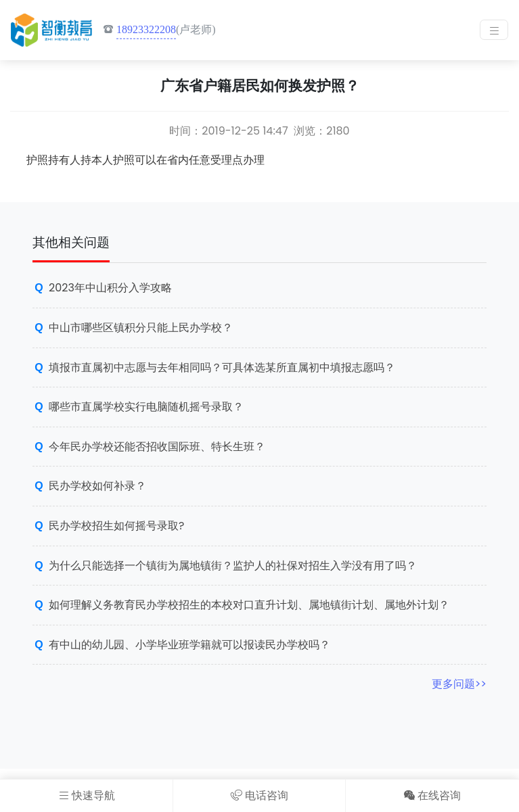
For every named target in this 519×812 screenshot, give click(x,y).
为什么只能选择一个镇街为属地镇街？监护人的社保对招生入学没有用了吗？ (233, 566)
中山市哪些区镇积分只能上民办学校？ (141, 328)
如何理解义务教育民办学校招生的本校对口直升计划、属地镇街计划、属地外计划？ (249, 605)
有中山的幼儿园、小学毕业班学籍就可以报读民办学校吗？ (189, 645)
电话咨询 (259, 795)
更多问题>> (459, 684)
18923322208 (146, 29)
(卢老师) (159, 30)
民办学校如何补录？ (97, 486)
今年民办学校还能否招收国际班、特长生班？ (157, 447)
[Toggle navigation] (494, 30)
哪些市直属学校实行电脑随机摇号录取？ (146, 407)
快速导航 (87, 795)
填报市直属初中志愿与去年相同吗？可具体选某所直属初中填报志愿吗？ (222, 367)
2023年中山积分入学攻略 (110, 288)
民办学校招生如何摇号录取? (116, 526)
